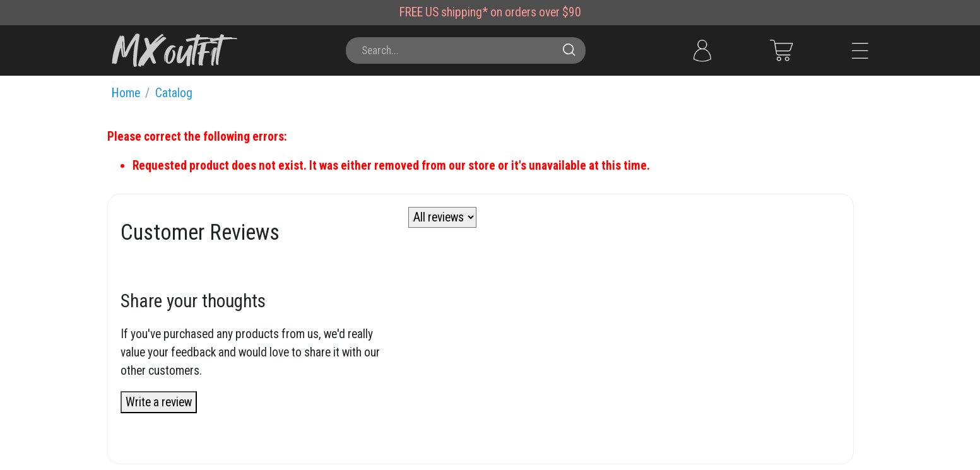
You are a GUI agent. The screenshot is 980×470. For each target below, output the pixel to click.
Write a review (159, 402)
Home (126, 93)
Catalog (174, 93)
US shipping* (457, 12)
